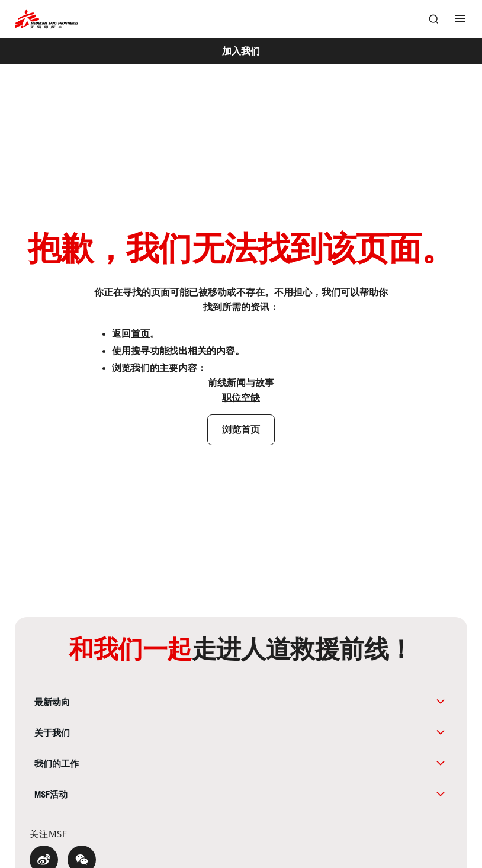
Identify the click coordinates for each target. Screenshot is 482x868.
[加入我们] (241, 51)
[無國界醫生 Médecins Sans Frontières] (46, 19)
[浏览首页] (241, 430)
